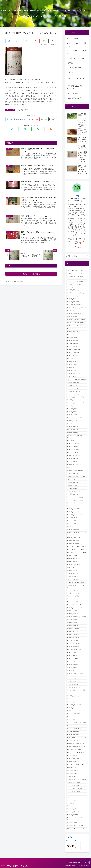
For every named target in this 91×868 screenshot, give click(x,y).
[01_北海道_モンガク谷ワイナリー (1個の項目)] (77, 684)
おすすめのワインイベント (76, 58)
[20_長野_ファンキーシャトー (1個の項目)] (77, 635)
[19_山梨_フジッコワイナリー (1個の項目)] (77, 670)
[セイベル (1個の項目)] (77, 717)
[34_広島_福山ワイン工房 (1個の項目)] (77, 812)
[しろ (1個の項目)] (83, 605)
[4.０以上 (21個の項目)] (71, 293)
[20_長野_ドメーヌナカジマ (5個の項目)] (77, 421)
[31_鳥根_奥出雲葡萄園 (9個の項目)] (77, 344)
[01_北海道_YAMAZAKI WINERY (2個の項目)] (77, 582)
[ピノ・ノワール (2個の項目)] (82, 547)
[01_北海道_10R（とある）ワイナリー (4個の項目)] (77, 437)
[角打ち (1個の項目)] (77, 711)
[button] (87, 256)
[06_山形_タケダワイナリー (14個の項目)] (77, 317)
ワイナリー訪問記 (75, 68)
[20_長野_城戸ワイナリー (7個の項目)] (77, 367)
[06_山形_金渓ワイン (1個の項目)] (74, 690)
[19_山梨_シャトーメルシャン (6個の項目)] (77, 382)
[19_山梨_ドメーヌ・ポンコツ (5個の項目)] (77, 406)
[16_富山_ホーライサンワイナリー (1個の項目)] (77, 747)
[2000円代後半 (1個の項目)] (71, 738)
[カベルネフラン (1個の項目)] (77, 797)
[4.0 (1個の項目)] (79, 738)
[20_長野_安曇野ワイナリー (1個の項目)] (77, 623)
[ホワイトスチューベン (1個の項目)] (77, 720)
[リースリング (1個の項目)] (82, 753)
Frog (77, 196)
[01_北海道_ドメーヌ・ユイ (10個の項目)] (77, 338)
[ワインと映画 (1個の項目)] (72, 788)
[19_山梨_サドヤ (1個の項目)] (77, 653)
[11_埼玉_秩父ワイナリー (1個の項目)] (77, 756)
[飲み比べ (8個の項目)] (77, 358)
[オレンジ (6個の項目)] (70, 379)
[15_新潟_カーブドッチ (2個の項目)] (77, 541)
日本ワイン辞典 (10, 110)
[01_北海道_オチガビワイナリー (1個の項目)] (77, 702)
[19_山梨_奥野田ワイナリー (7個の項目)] (77, 376)
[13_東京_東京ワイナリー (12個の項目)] (77, 332)
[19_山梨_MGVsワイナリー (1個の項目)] (77, 759)
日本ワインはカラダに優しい (76, 80)
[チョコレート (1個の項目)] (77, 661)
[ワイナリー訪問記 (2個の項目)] (77, 524)
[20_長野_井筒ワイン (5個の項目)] (77, 400)
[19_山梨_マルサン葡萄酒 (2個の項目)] (77, 509)
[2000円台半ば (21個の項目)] (82, 293)
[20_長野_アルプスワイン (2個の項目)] (77, 570)
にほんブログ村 (72, 841)
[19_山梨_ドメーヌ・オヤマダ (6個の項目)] (77, 385)
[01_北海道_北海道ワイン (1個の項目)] (77, 773)
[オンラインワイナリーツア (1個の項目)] (77, 644)
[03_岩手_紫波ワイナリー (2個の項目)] (77, 559)
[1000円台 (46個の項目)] (72, 273)
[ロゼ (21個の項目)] (84, 296)
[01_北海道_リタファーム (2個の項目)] (74, 553)
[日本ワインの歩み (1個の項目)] (77, 823)
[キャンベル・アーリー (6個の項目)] (77, 388)
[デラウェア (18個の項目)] (71, 308)
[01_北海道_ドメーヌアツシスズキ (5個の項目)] (77, 403)
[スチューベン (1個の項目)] (82, 788)
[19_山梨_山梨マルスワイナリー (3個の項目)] (77, 473)
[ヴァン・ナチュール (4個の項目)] (77, 453)
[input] (77, 256)
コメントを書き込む (31, 275)
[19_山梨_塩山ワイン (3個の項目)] (77, 482)
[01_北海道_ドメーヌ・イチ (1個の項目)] (77, 650)
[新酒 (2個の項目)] (85, 553)
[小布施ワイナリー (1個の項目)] (77, 767)
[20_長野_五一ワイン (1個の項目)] (77, 632)
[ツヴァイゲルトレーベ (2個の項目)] (77, 527)
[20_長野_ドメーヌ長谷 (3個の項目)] (74, 476)
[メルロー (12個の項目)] (77, 329)
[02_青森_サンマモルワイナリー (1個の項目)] (77, 744)
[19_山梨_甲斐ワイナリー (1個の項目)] (77, 656)
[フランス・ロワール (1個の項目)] (77, 641)
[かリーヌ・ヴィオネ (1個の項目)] (77, 602)
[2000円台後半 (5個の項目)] (72, 397)
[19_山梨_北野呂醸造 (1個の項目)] (77, 659)
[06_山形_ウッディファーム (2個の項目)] (77, 538)
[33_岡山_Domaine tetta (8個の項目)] (77, 350)
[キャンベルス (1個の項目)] (77, 693)
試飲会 (71, 63)
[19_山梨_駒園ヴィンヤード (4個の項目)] (77, 427)
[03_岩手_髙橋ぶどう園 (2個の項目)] (77, 561)
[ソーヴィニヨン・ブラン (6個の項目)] (77, 394)
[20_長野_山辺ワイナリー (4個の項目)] (77, 456)
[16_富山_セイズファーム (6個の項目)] (77, 391)
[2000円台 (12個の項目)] (71, 326)
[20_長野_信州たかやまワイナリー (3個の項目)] (77, 464)
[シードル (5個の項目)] (77, 424)
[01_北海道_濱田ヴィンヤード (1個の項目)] (77, 809)
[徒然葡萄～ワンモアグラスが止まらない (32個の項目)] (77, 277)
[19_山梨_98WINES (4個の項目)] (77, 458)
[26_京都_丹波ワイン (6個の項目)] (81, 379)
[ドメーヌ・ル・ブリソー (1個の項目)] (77, 785)
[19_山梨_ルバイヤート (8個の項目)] (77, 356)
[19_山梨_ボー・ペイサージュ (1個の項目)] (77, 803)
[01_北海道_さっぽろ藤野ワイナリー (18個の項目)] (77, 305)
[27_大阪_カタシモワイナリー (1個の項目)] (77, 681)
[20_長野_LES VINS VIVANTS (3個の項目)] (77, 470)
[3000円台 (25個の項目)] (77, 287)
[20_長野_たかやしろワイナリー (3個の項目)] (77, 485)
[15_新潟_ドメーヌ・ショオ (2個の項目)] (77, 593)
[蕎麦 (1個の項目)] (84, 764)
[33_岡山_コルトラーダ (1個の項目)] (77, 611)
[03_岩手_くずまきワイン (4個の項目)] (77, 433)
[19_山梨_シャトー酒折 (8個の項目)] (77, 353)
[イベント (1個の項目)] (77, 726)
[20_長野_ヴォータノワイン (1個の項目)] (77, 638)
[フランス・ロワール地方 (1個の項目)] (77, 714)
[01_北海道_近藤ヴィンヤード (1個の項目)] (77, 770)
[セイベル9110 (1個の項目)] (73, 605)
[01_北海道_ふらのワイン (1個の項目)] (77, 687)
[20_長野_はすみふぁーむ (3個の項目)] (77, 494)
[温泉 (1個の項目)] (70, 829)
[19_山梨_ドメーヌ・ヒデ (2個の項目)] (77, 512)
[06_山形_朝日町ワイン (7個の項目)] (77, 370)
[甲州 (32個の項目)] (71, 281)
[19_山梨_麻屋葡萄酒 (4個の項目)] (77, 447)
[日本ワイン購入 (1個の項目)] (72, 826)
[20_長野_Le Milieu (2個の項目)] (77, 556)
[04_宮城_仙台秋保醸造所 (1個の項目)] (77, 782)
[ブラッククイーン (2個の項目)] (81, 503)
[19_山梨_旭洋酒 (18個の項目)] (82, 308)
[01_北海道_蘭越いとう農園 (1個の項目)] (77, 705)
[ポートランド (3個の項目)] (72, 497)
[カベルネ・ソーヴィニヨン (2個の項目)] (77, 599)
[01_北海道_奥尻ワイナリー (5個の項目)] (77, 409)
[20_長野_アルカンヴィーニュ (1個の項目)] (77, 761)
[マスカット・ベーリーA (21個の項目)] (74, 296)
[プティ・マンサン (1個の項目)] (77, 678)
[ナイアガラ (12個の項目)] (82, 326)
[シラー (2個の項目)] (77, 506)
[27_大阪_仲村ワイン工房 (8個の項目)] (77, 347)
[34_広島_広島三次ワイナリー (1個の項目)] (77, 647)
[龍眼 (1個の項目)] (84, 690)
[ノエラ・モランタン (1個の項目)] (80, 829)
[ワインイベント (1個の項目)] (77, 806)
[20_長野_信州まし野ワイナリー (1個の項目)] (77, 629)
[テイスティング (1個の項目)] (77, 794)
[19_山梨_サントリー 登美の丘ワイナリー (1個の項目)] (77, 674)
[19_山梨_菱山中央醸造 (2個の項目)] (77, 530)
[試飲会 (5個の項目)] (83, 397)
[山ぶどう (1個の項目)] (71, 753)
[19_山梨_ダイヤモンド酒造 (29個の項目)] (77, 284)
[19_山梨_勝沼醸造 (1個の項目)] (77, 667)
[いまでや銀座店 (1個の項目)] (77, 800)
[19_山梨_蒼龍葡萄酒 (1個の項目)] (77, 815)
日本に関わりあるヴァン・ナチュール (76, 87)
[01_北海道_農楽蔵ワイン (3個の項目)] (77, 491)
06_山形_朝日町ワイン (23, 110)
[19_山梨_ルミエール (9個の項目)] (77, 341)
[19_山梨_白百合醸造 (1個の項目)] (73, 617)
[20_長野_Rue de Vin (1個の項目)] (77, 626)
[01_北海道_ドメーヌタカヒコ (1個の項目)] (77, 791)
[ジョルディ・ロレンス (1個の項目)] (74, 764)
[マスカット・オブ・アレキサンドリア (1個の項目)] (77, 819)
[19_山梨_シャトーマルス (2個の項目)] (80, 596)
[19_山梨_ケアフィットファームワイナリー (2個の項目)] (77, 586)
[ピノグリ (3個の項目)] (83, 497)
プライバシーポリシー (73, 863)
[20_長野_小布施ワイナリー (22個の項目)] (77, 290)
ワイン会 (72, 72)
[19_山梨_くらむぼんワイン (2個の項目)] (77, 564)
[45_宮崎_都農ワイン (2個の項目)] (77, 573)
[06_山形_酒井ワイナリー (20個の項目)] (77, 299)
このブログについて (74, 98)
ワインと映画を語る (74, 93)
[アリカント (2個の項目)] (71, 547)
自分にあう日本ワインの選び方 (76, 45)
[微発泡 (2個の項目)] (84, 550)
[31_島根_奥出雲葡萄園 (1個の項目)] (77, 732)
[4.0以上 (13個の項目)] (70, 320)
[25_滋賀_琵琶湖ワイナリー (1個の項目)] (77, 620)
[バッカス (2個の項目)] (71, 503)
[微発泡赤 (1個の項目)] (84, 617)
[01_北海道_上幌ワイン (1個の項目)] (74, 779)
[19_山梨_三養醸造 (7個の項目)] (77, 364)
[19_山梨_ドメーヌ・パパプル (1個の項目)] (77, 608)
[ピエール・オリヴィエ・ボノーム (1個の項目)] (77, 729)
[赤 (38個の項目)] (83, 273)
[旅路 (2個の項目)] (69, 596)
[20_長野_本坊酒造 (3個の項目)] (77, 488)
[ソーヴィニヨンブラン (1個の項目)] (77, 741)
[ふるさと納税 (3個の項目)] (77, 479)
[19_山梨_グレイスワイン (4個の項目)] (77, 444)
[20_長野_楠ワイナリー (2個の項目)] (77, 544)
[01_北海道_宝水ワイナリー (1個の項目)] (77, 776)
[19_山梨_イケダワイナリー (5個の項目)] (77, 415)
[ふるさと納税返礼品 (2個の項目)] (77, 579)
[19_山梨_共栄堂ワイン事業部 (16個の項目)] (77, 314)
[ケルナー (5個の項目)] (72, 418)
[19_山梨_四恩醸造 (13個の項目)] (81, 320)
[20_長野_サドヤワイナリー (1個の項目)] (77, 696)
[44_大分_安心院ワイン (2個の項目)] (77, 567)
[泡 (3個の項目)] (85, 476)
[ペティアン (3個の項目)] (77, 467)
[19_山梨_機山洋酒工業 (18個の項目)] (77, 302)
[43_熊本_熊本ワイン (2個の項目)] (77, 590)
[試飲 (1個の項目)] (85, 738)
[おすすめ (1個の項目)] (83, 723)
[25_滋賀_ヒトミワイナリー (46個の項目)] (79, 270)
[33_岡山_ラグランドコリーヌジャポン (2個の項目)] (77, 534)
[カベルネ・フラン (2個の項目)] (77, 521)
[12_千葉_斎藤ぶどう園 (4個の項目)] (77, 461)
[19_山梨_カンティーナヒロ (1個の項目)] (77, 708)
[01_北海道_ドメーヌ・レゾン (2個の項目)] (77, 515)
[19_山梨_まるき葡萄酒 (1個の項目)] (77, 735)
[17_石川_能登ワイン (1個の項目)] (77, 614)
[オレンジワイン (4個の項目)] (77, 441)
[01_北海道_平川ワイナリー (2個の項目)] (77, 518)
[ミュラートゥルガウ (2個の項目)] (73, 550)
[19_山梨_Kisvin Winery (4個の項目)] (77, 450)
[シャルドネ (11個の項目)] (77, 335)
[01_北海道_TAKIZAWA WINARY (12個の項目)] (77, 323)
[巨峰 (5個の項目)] (83, 418)
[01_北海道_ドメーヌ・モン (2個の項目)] (77, 576)
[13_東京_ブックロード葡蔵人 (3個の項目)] (77, 500)
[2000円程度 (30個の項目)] (81, 281)
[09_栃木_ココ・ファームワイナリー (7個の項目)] (77, 373)
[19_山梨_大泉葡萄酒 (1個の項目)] (77, 664)
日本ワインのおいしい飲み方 (76, 52)
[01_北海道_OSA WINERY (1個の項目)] (77, 750)
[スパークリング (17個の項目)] (77, 311)
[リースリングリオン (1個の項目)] (73, 723)
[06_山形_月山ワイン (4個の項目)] (77, 430)
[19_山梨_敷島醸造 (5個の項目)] (77, 412)
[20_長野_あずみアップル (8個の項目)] (77, 361)
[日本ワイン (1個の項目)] (83, 826)
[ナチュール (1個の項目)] (77, 699)
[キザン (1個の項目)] (84, 779)
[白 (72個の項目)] (69, 270)
